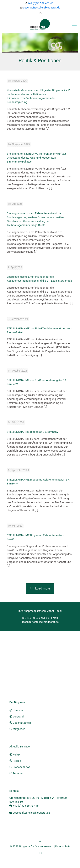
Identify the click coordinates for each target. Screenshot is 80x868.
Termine (18, 774)
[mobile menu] (74, 24)
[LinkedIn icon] (40, 13)
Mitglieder (19, 730)
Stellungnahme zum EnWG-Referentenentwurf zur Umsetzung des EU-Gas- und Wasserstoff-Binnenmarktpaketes (36, 159)
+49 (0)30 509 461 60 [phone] (41, 3)
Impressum (46, 848)
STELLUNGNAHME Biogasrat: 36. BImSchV (33, 433)
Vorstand (18, 718)
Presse (17, 762)
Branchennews (22, 768)
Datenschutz (63, 848)
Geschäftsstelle (22, 724)
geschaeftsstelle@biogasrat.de (40, 623)
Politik (16, 756)
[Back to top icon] (40, 843)
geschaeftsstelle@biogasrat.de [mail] (41, 8)
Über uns (18, 711)
